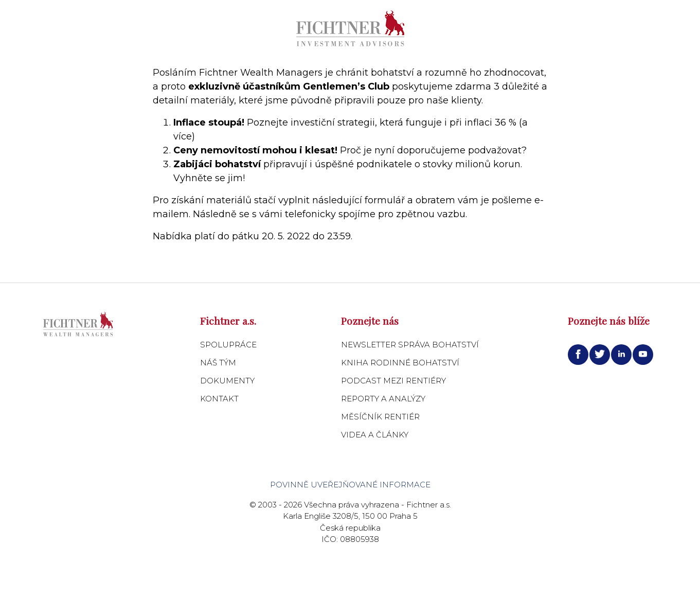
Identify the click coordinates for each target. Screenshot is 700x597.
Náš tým (218, 363)
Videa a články (375, 435)
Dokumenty (227, 381)
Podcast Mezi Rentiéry (393, 381)
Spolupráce (228, 345)
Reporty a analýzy (383, 399)
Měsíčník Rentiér (380, 417)
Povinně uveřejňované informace (350, 485)
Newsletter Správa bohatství (410, 345)
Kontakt (219, 399)
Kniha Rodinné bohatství (400, 363)
